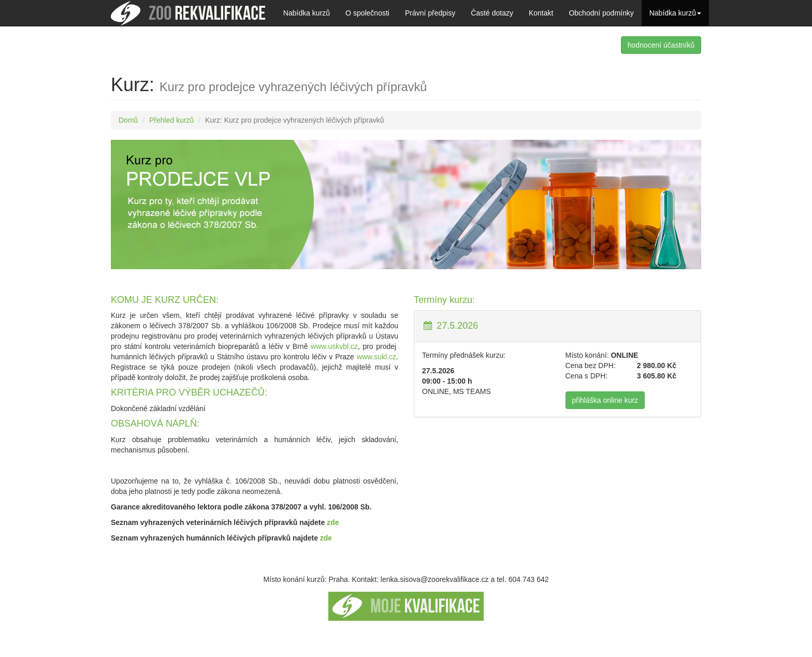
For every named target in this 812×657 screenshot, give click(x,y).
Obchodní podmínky (601, 13)
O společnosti (367, 13)
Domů (128, 120)
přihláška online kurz (605, 400)
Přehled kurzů (171, 120)
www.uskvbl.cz (334, 346)
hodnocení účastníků (661, 45)
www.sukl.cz (376, 357)
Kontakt (541, 13)
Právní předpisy (430, 13)
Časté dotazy (492, 13)
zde (333, 522)
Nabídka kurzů (307, 13)
